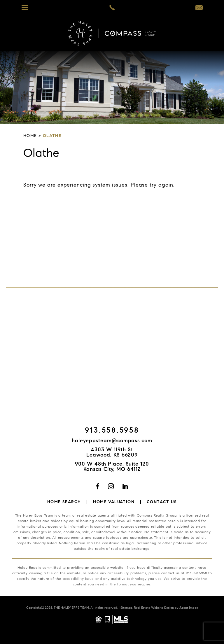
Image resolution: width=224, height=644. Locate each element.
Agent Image (189, 608)
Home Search (64, 502)
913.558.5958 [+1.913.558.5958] (112, 431)
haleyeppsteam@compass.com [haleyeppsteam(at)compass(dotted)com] (112, 441)
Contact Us (162, 502)
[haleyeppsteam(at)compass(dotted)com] (199, 9)
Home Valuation (114, 502)
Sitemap (126, 608)
